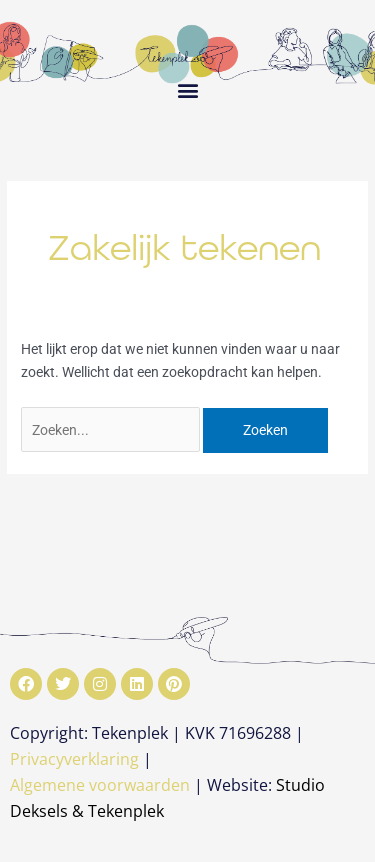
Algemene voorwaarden (100, 785)
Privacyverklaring (74, 759)
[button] (187, 89)
